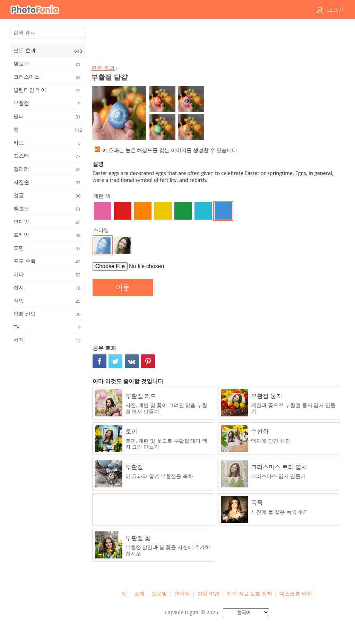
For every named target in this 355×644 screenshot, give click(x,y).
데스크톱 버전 (296, 593)
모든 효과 (103, 68)
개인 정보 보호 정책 (249, 593)
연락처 (182, 593)
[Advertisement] (217, 44)
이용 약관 (208, 593)
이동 (123, 287)
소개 (139, 593)
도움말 (159, 593)
